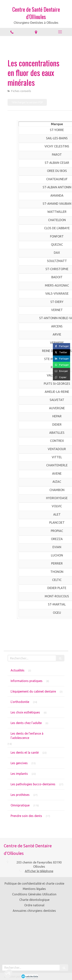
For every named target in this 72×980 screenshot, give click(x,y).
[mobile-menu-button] (60, 32)
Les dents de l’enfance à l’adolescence (27, 736)
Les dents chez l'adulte (26, 723)
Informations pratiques (27, 681)
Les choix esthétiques (25, 712)
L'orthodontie (20, 702)
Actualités (18, 670)
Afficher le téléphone (39, 871)
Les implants (19, 774)
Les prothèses (20, 795)
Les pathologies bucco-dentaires (33, 784)
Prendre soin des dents (26, 816)
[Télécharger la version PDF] (27, 102)
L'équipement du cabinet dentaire (33, 691)
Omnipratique (20, 805)
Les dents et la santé (25, 752)
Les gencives (19, 763)
